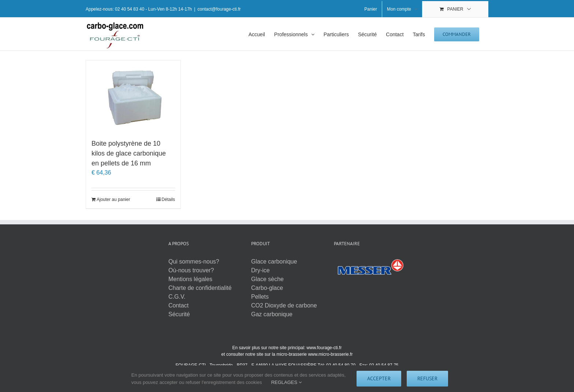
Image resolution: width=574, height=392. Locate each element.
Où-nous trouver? (191, 270)
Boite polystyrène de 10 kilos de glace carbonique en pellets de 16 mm (129, 153)
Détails (168, 199)
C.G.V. (177, 297)
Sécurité (179, 314)
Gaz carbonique (272, 314)
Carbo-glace (267, 288)
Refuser (427, 378)
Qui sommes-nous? (194, 262)
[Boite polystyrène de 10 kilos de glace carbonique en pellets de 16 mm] (133, 96)
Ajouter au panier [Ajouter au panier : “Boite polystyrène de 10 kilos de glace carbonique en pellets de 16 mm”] (113, 199)
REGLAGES (286, 382)
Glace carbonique (274, 262)
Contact (178, 305)
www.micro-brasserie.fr (330, 354)
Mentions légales (190, 279)
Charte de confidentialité (200, 288)
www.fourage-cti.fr (324, 348)
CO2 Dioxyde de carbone (284, 305)
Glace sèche (267, 279)
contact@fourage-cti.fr (219, 9)
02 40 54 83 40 (130, 9)
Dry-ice (260, 270)
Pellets (260, 297)
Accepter (379, 378)
